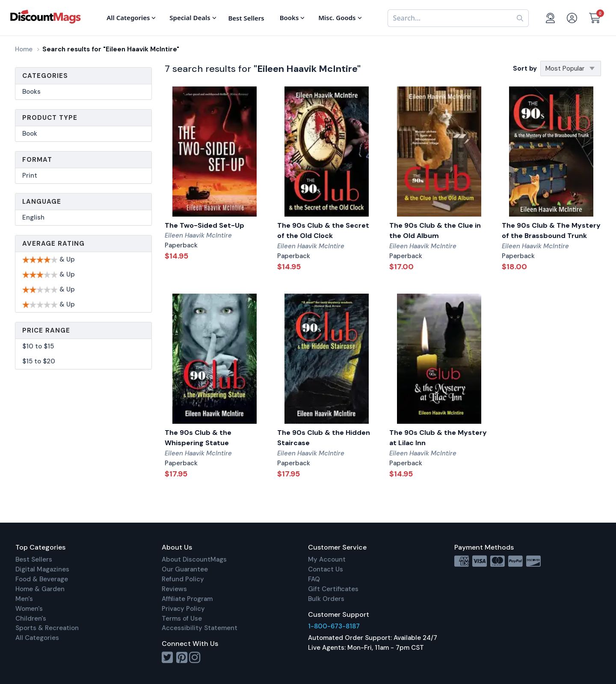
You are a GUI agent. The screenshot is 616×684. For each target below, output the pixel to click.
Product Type (50, 118)
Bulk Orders (326, 599)
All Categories (37, 638)
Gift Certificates (333, 589)
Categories (45, 76)
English (33, 217)
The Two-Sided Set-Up (204, 225)
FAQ (314, 579)
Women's (29, 609)
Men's (24, 599)
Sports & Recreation (47, 628)
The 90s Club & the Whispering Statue (198, 438)
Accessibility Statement (200, 628)
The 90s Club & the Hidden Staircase (324, 438)
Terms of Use (182, 619)
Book (30, 134)
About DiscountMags (194, 559)
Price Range (46, 330)
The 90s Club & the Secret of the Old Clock (323, 231)
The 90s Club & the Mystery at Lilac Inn (438, 438)
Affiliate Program (187, 599)
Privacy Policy (183, 609)
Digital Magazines (42, 569)
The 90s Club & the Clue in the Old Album (435, 231)
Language (42, 202)
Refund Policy (183, 579)
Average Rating (53, 244)
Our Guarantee (185, 569)
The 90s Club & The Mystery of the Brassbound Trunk (551, 231)
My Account (327, 559)
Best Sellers (34, 559)
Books (31, 92)
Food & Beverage (42, 579)
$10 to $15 (38, 346)
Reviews (174, 589)
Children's (31, 619)
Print (30, 175)
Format (37, 160)
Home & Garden (40, 589)
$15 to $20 (39, 361)
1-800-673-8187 (334, 626)
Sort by (525, 68)
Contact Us (326, 569)
